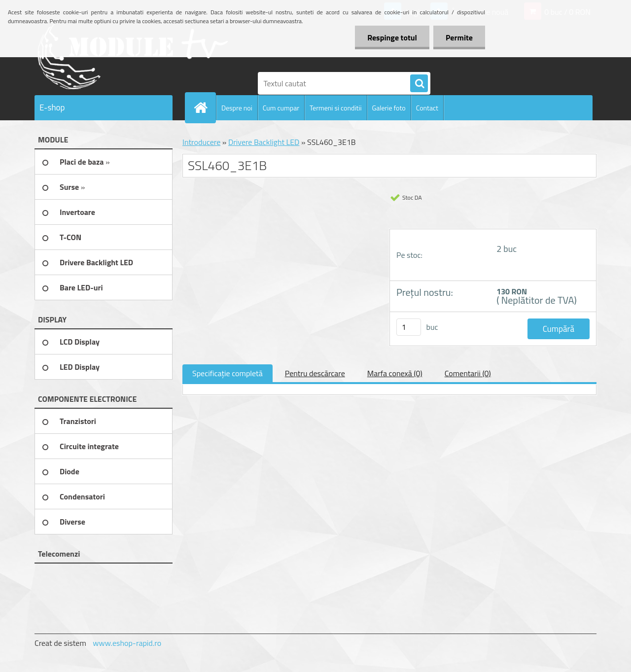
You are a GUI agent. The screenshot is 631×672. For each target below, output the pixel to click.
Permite (459, 37)
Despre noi (237, 108)
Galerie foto (389, 108)
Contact (427, 108)
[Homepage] (205, 107)
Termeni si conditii (336, 108)
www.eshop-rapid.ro (127, 643)
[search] (419, 84)
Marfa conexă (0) (395, 373)
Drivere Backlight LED (264, 142)
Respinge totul (392, 37)
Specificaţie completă (228, 373)
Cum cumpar (281, 108)
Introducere (201, 142)
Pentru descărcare (315, 373)
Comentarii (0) (468, 373)
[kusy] (409, 327)
